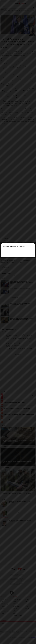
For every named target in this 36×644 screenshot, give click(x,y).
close (33, 327)
